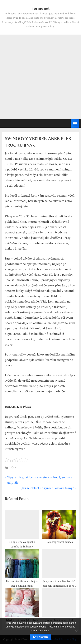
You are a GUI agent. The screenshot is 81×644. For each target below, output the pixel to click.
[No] (76, 631)
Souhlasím (40, 637)
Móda (13, 468)
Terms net (41, 8)
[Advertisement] (40, 77)
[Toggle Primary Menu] (75, 124)
